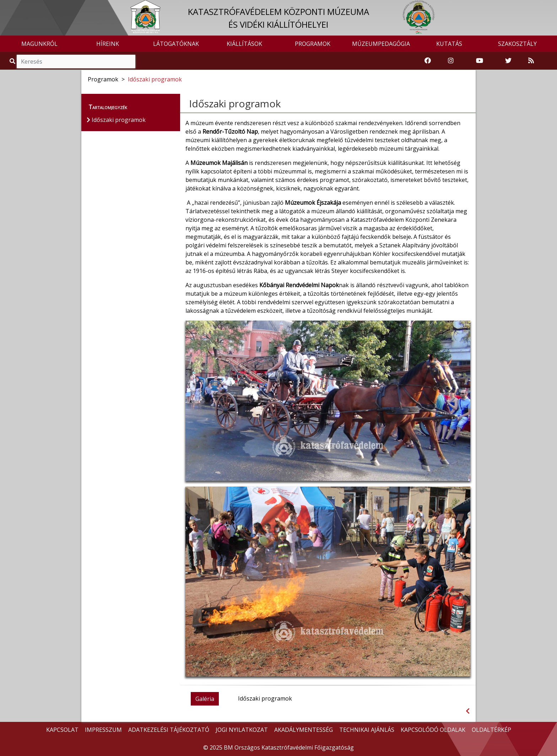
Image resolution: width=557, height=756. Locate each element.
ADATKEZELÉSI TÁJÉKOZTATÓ (169, 730)
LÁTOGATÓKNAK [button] (176, 44)
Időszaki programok (155, 79)
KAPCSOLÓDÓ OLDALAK (433, 730)
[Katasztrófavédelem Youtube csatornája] (480, 61)
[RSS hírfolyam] (531, 61)
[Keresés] (76, 61)
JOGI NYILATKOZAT (242, 730)
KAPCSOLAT (62, 730)
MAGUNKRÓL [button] (39, 44)
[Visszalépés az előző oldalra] (468, 711)
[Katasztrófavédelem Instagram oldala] (451, 61)
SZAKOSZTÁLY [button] (517, 44)
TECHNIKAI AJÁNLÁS (367, 730)
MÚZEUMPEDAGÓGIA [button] (381, 44)
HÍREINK (108, 44)
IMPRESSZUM (103, 730)
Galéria (205, 699)
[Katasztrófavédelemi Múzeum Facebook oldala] (428, 61)
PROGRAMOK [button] (313, 44)
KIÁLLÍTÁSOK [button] (244, 44)
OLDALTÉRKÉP (491, 730)
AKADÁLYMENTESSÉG (304, 730)
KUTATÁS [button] (449, 44)
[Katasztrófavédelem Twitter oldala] (508, 61)
